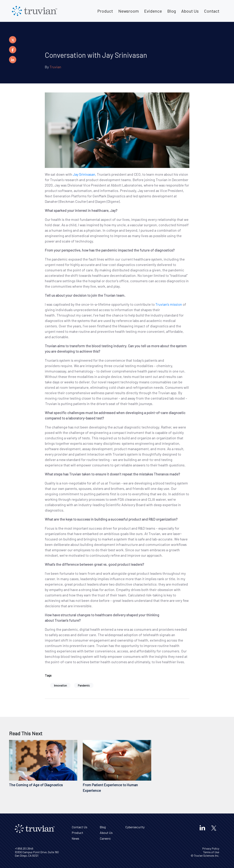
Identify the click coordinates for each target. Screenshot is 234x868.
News (75, 838)
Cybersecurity (135, 827)
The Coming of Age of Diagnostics (36, 785)
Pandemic (84, 685)
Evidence (153, 11)
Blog (172, 11)
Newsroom (129, 11)
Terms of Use (211, 852)
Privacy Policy (211, 848)
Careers (105, 838)
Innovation (60, 685)
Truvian (55, 67)
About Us (190, 11)
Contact (212, 11)
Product (105, 11)
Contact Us (80, 827)
